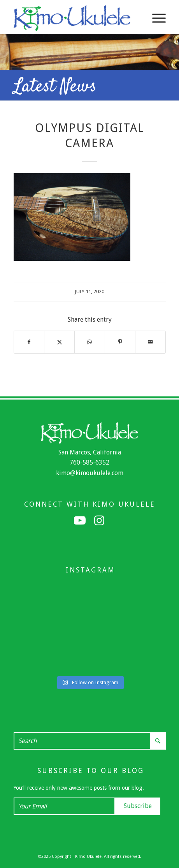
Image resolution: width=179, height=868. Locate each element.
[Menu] (155, 18)
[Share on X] (59, 342)
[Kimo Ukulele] (75, 18)
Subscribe (138, 806)
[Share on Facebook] (29, 342)
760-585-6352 (89, 462)
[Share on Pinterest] (120, 342)
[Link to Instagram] (99, 521)
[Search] (90, 741)
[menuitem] (155, 18)
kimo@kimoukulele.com (90, 473)
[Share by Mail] (150, 342)
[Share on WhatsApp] (90, 342)
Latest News (55, 87)
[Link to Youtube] (80, 521)
